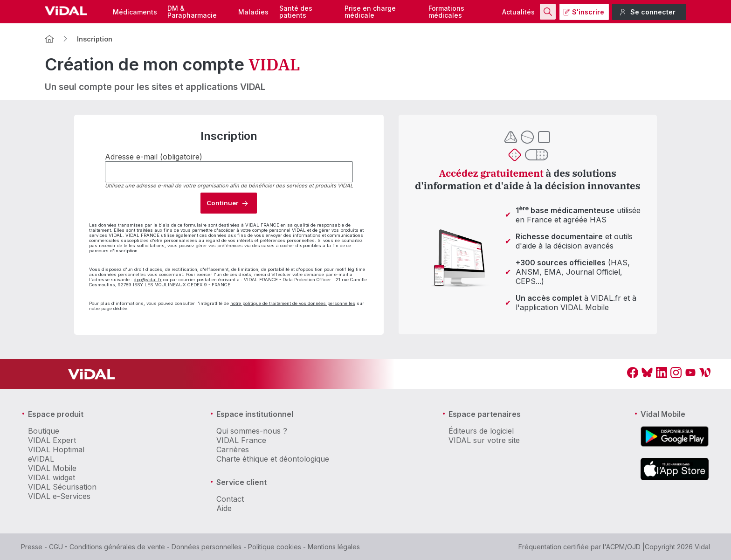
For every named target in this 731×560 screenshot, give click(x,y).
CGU (56, 547)
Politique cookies (275, 547)
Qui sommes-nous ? (252, 431)
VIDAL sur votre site (484, 440)
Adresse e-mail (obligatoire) (154, 157)
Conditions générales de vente (117, 547)
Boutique (44, 431)
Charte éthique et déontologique (273, 459)
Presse (32, 547)
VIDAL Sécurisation (62, 487)
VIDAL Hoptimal (56, 449)
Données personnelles (207, 547)
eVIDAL (41, 459)
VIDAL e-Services (59, 496)
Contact (230, 499)
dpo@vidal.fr (148, 280)
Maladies (253, 12)
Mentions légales (334, 547)
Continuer (222, 203)
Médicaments (135, 12)
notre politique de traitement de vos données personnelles (293, 303)
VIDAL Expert (52, 440)
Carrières (233, 449)
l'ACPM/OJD (622, 547)
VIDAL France (241, 440)
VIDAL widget (52, 477)
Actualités (518, 12)
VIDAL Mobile (52, 468)
